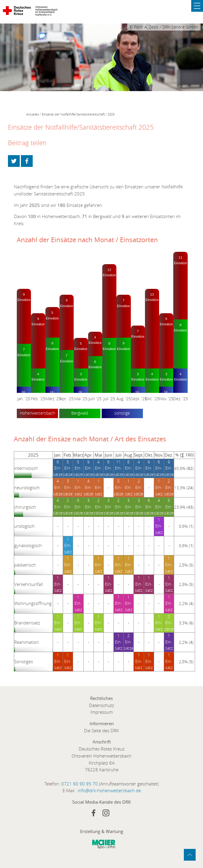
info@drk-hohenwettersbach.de (109, 790)
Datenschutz (101, 705)
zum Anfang (190, 855)
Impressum (102, 712)
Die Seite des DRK (101, 730)
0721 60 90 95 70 (80, 784)
